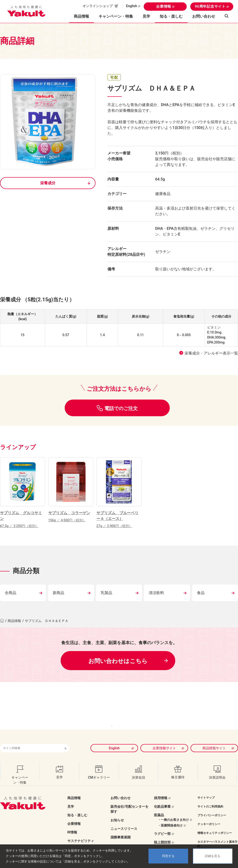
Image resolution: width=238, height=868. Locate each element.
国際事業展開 (121, 827)
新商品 (58, 593)
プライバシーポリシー (212, 805)
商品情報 (14, 621)
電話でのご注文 (121, 408)
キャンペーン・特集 (116, 16)
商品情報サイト (214, 738)
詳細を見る (213, 856)
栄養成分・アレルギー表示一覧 (211, 353)
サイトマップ (206, 787)
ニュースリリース (124, 818)
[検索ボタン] (66, 738)
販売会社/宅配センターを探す (130, 799)
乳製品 (106, 593)
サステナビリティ (81, 830)
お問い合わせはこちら (118, 661)
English (132, 6)
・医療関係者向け (170, 815)
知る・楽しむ (77, 805)
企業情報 (164, 6)
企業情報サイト (164, 738)
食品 (201, 593)
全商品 (11, 593)
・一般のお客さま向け (173, 809)
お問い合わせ (204, 16)
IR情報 (72, 822)
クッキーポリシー (209, 814)
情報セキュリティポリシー (215, 822)
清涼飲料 (156, 593)
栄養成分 (48, 183)
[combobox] (31, 738)
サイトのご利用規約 (210, 796)
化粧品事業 (162, 796)
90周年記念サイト (210, 6)
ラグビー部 (162, 823)
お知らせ (117, 810)
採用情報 (161, 787)
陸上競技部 (162, 832)
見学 (146, 16)
